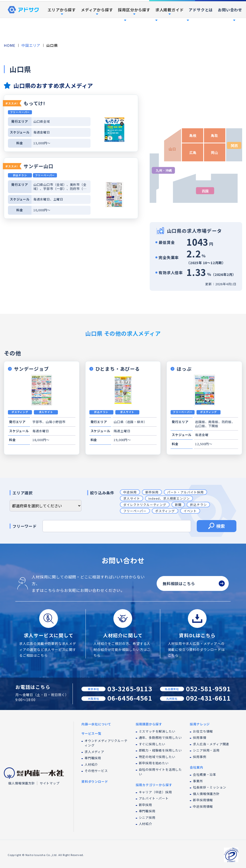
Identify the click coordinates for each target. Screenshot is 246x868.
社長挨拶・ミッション (209, 787)
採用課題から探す (149, 724)
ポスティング (165, 511)
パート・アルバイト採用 (185, 492)
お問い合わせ (230, 32)
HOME (10, 45)
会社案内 (196, 767)
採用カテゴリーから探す (154, 785)
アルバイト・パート (154, 798)
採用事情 (200, 737)
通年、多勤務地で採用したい (160, 737)
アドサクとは (201, 32)
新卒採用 (152, 492)
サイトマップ (50, 783)
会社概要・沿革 (205, 774)
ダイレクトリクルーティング (145, 505)
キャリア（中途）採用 (155, 792)
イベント (190, 511)
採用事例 (213, 16)
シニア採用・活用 (206, 750)
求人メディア (94, 752)
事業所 (198, 781)
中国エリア (31, 45)
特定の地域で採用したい (157, 757)
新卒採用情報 (203, 800)
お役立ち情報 (203, 731)
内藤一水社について (90, 16)
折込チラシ (198, 505)
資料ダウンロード (221, 5)
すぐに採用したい (152, 744)
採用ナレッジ (200, 724)
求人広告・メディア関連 (211, 744)
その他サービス (96, 771)
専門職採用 (93, 758)
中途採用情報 (203, 806)
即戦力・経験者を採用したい (160, 750)
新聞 (178, 505)
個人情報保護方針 (21, 783)
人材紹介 (91, 764)
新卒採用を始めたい (154, 763)
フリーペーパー (135, 511)
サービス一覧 (91, 733)
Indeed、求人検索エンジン (169, 498)
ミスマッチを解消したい (157, 731)
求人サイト (132, 498)
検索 (217, 527)
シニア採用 (147, 817)
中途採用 (130, 492)
